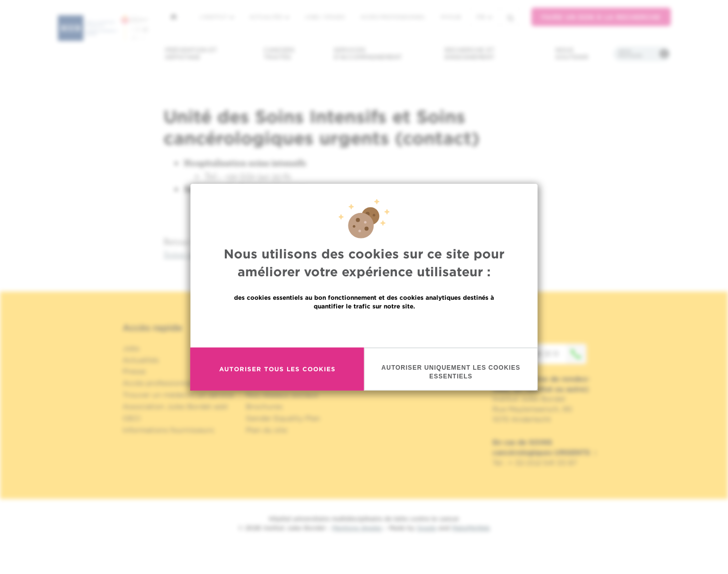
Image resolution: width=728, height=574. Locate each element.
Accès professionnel (393, 17)
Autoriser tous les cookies (277, 369)
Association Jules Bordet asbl (175, 406)
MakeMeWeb (471, 528)
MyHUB (451, 17)
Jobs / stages (325, 17)
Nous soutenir (572, 53)
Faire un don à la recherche (601, 17)
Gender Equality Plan (283, 418)
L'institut (217, 17)
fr (484, 17)
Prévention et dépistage (191, 53)
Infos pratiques (630, 54)
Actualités (269, 17)
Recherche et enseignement (469, 53)
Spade (427, 528)
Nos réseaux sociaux (282, 395)
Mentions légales (357, 528)
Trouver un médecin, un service (178, 395)
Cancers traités (279, 53)
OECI (132, 418)
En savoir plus (364, 328)
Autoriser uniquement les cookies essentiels (451, 372)
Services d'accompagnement (368, 53)
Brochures (264, 406)
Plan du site (266, 430)
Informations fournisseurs (168, 430)
